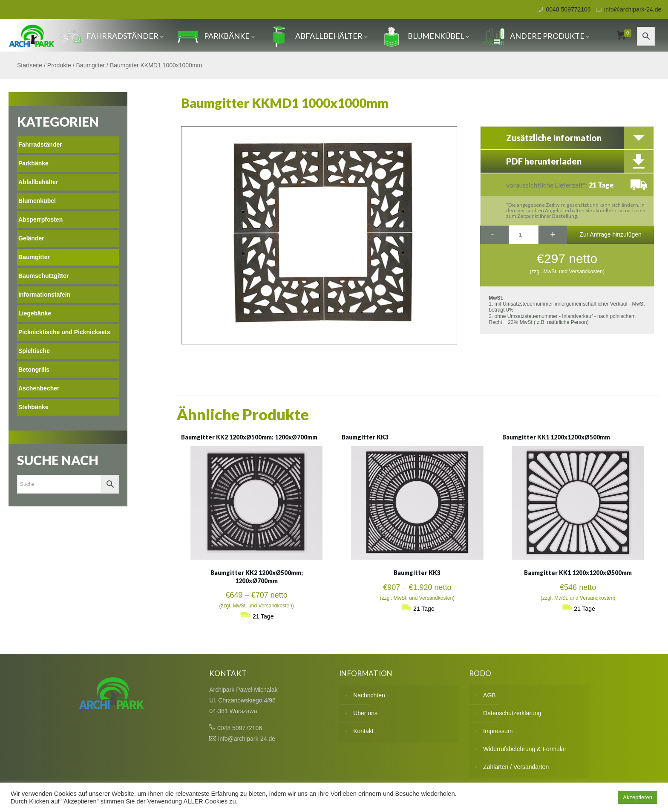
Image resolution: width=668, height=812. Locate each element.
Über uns (365, 713)
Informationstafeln (44, 295)
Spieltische (34, 351)
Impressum (498, 731)
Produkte (59, 65)
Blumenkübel (425, 36)
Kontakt (363, 731)
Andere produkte (536, 36)
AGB (489, 695)
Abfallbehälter (318, 36)
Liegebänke (35, 313)
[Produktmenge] (524, 235)
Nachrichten (369, 695)
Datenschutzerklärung (512, 713)
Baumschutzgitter (43, 276)
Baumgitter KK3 (365, 437)
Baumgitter (91, 65)
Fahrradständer (112, 36)
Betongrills (34, 370)
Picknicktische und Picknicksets (64, 332)
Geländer (31, 238)
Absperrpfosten (40, 220)
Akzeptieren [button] (638, 797)
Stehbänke (33, 407)
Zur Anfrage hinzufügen (610, 234)
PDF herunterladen (544, 161)
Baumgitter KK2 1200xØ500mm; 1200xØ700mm (249, 437)
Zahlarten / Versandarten (516, 767)
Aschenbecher (39, 388)
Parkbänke (216, 36)
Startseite (30, 65)
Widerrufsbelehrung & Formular (525, 749)
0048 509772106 (569, 9)
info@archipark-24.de (633, 9)
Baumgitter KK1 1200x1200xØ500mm (556, 437)
